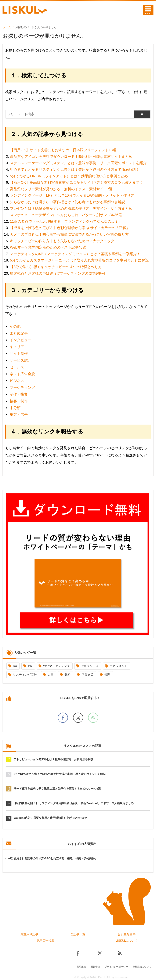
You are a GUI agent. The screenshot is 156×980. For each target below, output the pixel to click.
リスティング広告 (25, 675)
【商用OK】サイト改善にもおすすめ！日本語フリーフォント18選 (63, 150)
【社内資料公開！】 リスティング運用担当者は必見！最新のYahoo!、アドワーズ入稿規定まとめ (74, 803)
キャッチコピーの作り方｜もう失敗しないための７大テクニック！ (64, 241)
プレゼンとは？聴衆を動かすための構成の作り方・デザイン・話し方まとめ (71, 209)
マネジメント (119, 666)
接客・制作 (19, 401)
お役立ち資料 (127, 934)
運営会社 (95, 967)
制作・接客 (19, 394)
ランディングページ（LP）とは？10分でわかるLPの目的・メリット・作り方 (72, 195)
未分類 (15, 408)
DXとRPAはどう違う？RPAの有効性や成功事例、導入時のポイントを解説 (60, 774)
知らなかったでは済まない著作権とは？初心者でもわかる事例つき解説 (68, 202)
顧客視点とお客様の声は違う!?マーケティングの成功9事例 (57, 273)
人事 (51, 675)
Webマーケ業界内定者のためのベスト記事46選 (48, 247)
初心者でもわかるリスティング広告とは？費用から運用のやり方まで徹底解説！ (75, 170)
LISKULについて (127, 941)
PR (30, 666)
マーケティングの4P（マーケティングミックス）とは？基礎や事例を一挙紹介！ (75, 254)
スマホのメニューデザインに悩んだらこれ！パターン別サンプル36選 (66, 215)
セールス (17, 367)
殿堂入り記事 (29, 934)
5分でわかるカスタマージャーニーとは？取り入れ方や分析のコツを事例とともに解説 (79, 260)
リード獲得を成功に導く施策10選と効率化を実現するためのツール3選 (57, 789)
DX (15, 666)
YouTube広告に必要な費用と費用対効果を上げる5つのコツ (50, 818)
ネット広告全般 (22, 374)
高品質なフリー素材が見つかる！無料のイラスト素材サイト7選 (61, 189)
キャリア (17, 347)
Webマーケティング (57, 666)
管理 (107, 675)
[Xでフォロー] (78, 718)
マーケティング (22, 388)
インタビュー (21, 340)
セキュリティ (90, 666)
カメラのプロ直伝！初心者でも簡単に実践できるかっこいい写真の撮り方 (69, 234)
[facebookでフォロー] (63, 718)
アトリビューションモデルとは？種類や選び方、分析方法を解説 (53, 759)
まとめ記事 (19, 333)
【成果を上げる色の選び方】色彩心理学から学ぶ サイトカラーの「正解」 (70, 228)
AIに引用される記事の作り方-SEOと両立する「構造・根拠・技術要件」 (53, 858)
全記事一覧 (78, 934)
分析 (68, 675)
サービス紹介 (21, 360)
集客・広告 (19, 415)
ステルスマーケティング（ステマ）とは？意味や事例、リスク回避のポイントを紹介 (78, 163)
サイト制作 (19, 354)
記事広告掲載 (46, 941)
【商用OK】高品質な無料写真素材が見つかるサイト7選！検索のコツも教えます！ (77, 182)
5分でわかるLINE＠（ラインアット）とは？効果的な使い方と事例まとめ (69, 176)
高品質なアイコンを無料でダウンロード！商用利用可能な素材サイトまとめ (71, 157)
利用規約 (81, 967)
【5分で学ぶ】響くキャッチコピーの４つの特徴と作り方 (56, 267)
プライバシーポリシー (116, 967)
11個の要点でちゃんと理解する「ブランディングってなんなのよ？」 (66, 222)
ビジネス (17, 381)
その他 (15, 326)
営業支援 (87, 675)
